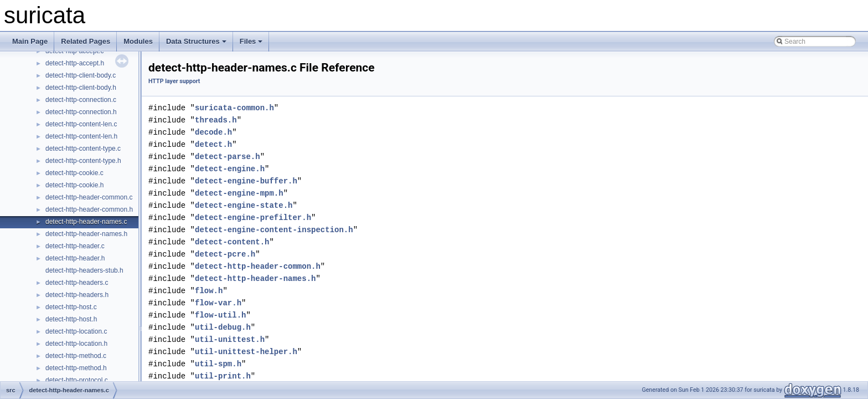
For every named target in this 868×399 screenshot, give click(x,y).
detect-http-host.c (71, 307)
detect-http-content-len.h (81, 136)
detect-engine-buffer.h (246, 181)
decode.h (213, 132)
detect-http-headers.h (77, 295)
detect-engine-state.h (244, 205)
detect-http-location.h (76, 344)
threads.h (216, 120)
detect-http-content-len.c (81, 124)
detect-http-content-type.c (83, 149)
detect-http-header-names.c (86, 222)
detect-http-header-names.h (86, 234)
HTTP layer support (174, 81)
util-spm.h (218, 364)
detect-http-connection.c (81, 100)
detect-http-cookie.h (74, 185)
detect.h (213, 144)
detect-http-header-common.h (89, 209)
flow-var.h (218, 303)
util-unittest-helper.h (246, 352)
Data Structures (196, 41)
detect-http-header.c (75, 246)
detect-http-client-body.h (81, 88)
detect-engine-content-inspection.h (274, 230)
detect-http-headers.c (77, 283)
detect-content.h (232, 242)
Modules (138, 41)
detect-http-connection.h (81, 112)
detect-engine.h (230, 169)
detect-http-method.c (76, 356)
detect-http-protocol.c (77, 380)
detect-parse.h (228, 157)
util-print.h (223, 376)
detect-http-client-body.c (81, 75)
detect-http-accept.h (75, 63)
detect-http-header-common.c (89, 197)
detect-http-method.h (76, 368)
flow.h (209, 291)
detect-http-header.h (75, 258)
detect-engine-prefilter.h (253, 218)
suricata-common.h (234, 108)
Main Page (30, 41)
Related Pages (86, 41)
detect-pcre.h (225, 254)
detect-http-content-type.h (83, 161)
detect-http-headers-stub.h (84, 270)
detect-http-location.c (76, 331)
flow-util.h (220, 315)
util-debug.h (223, 327)
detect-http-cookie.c (74, 173)
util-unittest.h (230, 339)
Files (251, 41)
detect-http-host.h (71, 319)
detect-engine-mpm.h (239, 193)
